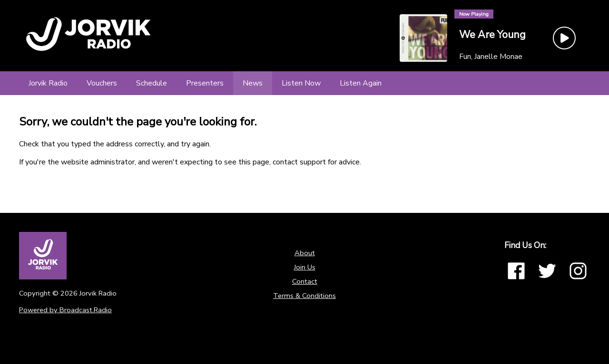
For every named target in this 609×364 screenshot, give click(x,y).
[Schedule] (152, 83)
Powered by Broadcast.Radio (65, 310)
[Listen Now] (301, 83)
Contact (305, 281)
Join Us (305, 267)
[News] (253, 83)
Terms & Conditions (304, 296)
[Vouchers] (102, 83)
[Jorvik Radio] (48, 83)
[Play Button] (564, 38)
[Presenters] (205, 83)
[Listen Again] (361, 83)
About (305, 253)
